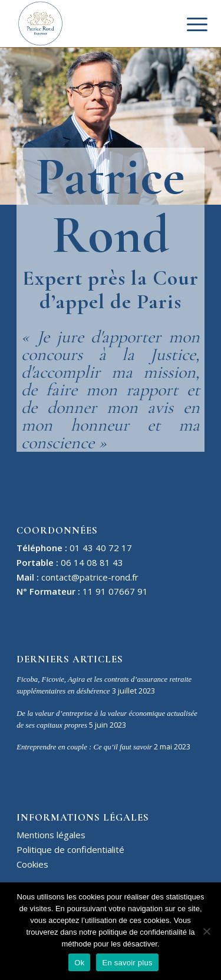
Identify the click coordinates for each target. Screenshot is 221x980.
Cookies (32, 864)
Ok (79, 963)
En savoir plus (127, 963)
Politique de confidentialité (70, 849)
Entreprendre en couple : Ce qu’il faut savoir (84, 747)
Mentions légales (51, 835)
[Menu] (188, 25)
